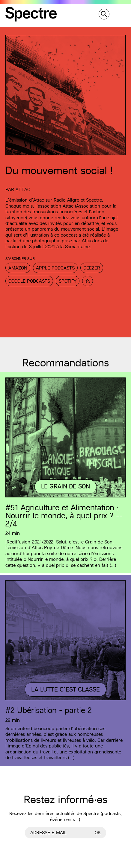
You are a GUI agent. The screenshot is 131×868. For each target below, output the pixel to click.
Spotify (68, 281)
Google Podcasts (29, 281)
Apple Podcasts (55, 268)
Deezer (92, 268)
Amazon (18, 268)
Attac (23, 189)
